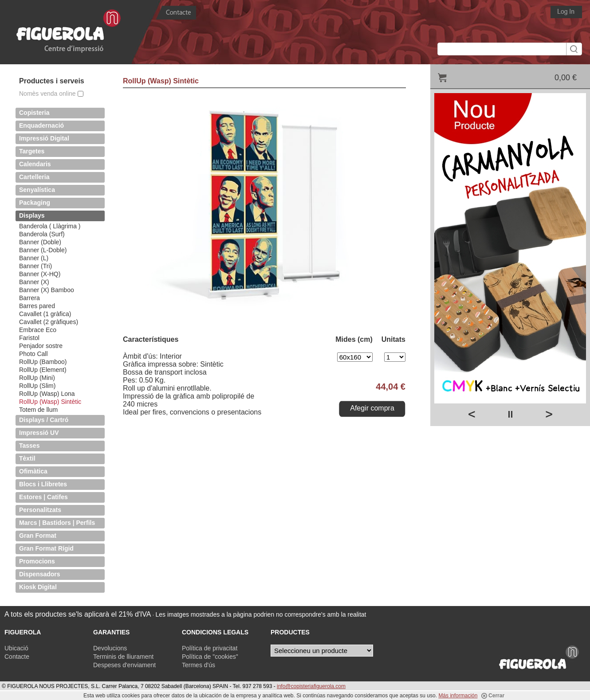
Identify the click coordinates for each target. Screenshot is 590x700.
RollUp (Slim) (37, 386)
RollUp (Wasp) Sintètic (50, 402)
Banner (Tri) (35, 266)
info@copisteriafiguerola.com (311, 686)
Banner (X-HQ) (40, 274)
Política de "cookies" (210, 657)
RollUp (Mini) (37, 378)
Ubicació (16, 648)
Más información (458, 696)
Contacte (17, 657)
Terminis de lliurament (123, 657)
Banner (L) (34, 258)
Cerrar (493, 696)
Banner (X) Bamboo (47, 290)
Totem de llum (38, 410)
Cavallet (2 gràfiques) (49, 322)
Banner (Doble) (40, 242)
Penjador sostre (41, 346)
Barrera (29, 298)
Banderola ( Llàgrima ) (50, 226)
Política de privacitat (210, 648)
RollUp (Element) (43, 370)
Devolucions (110, 648)
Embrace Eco (38, 330)
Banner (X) (34, 282)
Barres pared (37, 306)
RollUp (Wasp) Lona (47, 394)
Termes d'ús (199, 665)
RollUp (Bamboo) (43, 362)
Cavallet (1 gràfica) (45, 314)
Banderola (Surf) (42, 234)
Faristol (29, 338)
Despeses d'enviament (124, 665)
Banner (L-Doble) (43, 250)
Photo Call (33, 354)
